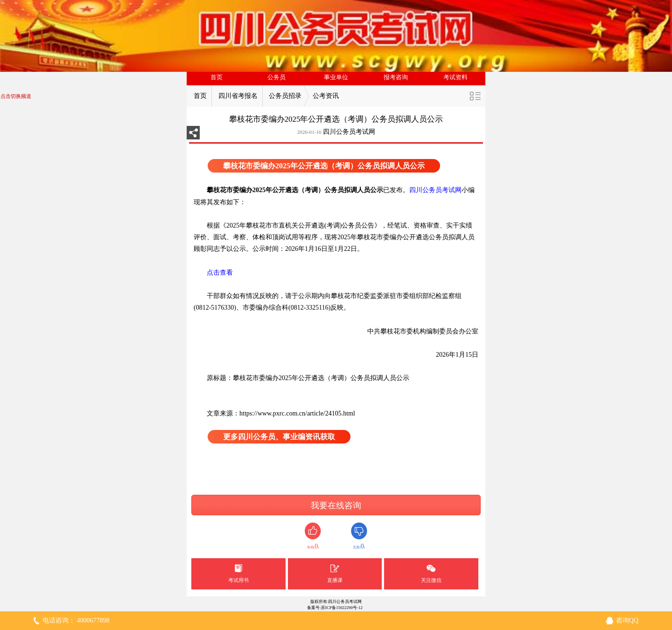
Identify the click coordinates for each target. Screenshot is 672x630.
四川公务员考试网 (349, 132)
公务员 (276, 77)
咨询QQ (627, 620)
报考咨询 (396, 77)
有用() (313, 536)
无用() (359, 536)
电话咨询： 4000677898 (76, 620)
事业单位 (336, 77)
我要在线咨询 (336, 505)
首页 (217, 77)
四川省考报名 (238, 96)
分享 (193, 135)
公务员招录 (285, 96)
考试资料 (455, 77)
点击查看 (213, 273)
